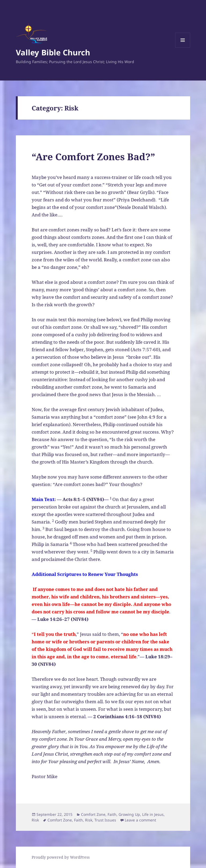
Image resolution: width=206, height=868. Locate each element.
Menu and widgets (183, 47)
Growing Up (129, 814)
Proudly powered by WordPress (61, 857)
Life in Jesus (153, 814)
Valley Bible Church (53, 52)
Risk (35, 820)
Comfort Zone (93, 814)
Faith (112, 814)
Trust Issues (105, 820)
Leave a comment (140, 820)
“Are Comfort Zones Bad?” (93, 157)
